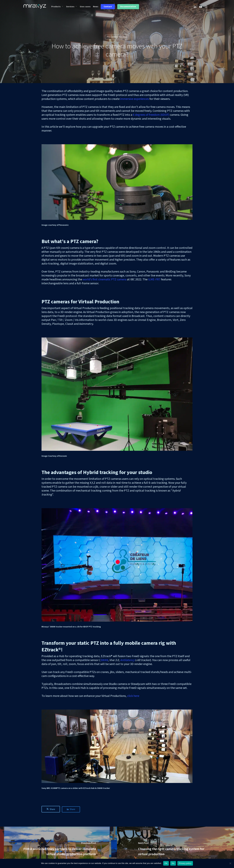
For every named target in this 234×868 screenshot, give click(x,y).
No (173, 863)
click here (133, 696)
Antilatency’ (128, 660)
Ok (166, 863)
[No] (230, 863)
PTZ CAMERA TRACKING (117, 37)
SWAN (104, 660)
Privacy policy (185, 863)
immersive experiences (135, 99)
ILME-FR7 (154, 279)
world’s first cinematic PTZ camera (105, 279)
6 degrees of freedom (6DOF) (151, 115)
